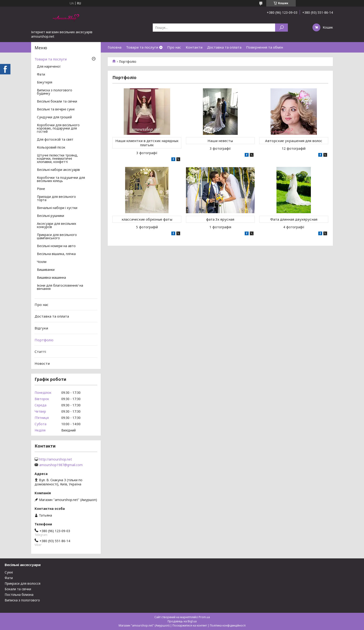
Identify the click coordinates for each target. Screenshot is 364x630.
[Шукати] (281, 28)
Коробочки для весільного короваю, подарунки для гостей (58, 129)
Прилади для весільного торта (56, 199)
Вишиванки (46, 270)
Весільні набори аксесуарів (58, 170)
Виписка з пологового (22, 600)
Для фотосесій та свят (55, 140)
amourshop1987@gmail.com (61, 465)
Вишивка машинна (51, 278)
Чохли (42, 262)
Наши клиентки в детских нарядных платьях (147, 143)
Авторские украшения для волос (294, 141)
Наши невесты (220, 141)
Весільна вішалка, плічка (56, 254)
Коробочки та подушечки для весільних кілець (61, 179)
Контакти (194, 47)
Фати (41, 75)
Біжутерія (45, 83)
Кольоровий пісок (51, 148)
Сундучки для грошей (54, 117)
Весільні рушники (50, 216)
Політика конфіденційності (228, 625)
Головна (115, 47)
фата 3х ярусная (220, 219)
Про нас (174, 47)
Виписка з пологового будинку (55, 92)
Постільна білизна (19, 595)
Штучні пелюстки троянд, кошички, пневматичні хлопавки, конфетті (57, 159)
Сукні (9, 572)
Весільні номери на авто (56, 246)
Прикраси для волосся (23, 583)
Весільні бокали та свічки (57, 102)
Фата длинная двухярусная (294, 219)
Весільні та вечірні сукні (56, 109)
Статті (40, 351)
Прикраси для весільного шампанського (57, 237)
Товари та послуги (142, 47)
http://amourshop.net (56, 459)
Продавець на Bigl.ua (182, 621)
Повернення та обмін (265, 47)
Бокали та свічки (18, 589)
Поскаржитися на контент (190, 625)
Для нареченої (49, 67)
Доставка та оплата (224, 47)
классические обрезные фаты (147, 219)
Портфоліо (44, 340)
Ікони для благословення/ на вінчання (60, 287)
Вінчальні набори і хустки (57, 208)
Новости (42, 363)
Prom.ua (204, 617)
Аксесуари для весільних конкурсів (57, 225)
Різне (41, 189)
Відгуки (41, 328)
